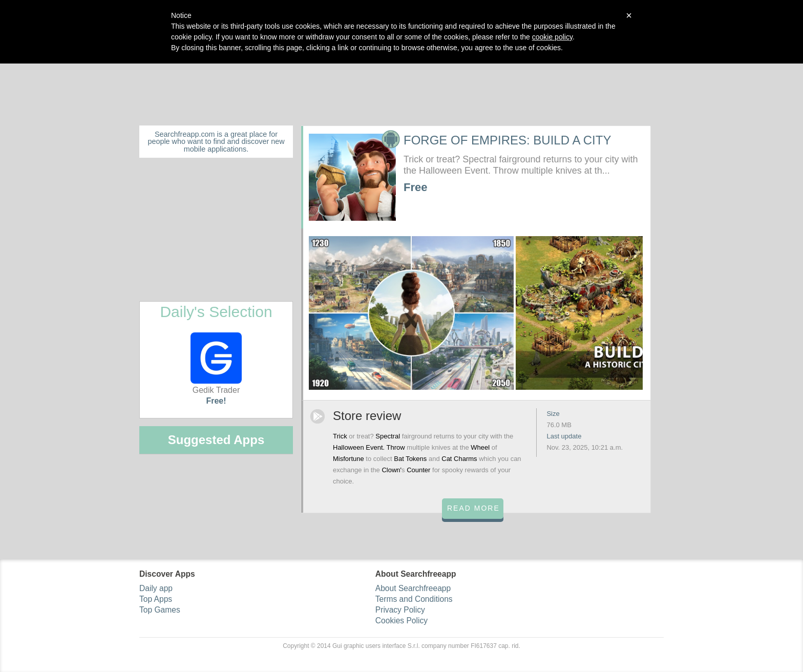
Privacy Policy (400, 610)
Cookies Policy (401, 621)
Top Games (160, 610)
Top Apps (156, 599)
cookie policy (552, 37)
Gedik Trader (216, 363)
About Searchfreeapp (413, 588)
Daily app (156, 588)
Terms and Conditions (414, 599)
